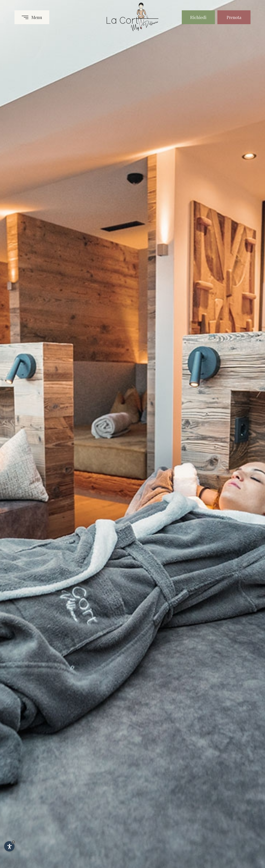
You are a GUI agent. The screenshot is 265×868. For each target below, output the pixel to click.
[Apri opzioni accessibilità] (9, 846)
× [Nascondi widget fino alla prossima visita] (13, 842)
